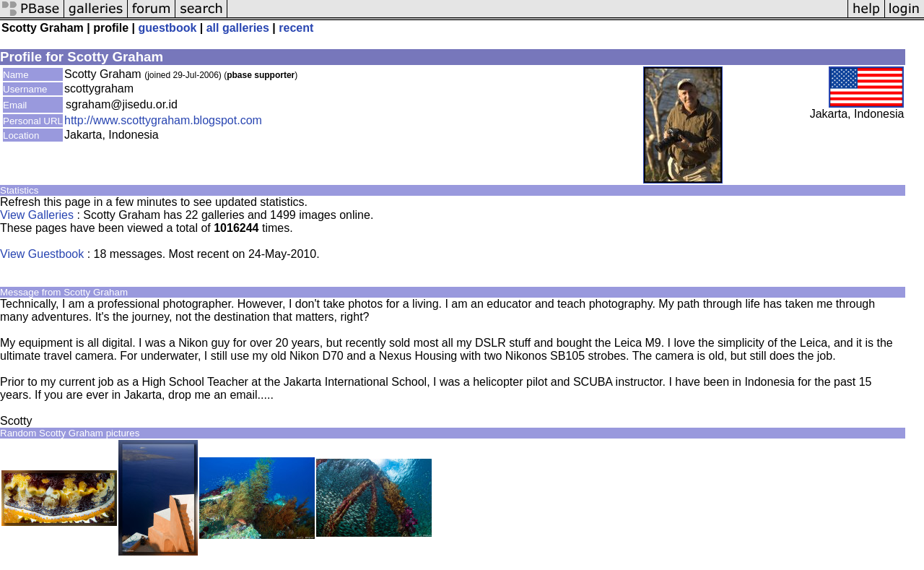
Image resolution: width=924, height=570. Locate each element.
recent (296, 28)
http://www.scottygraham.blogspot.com (163, 120)
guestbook (167, 28)
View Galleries (37, 215)
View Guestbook (42, 254)
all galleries (238, 28)
